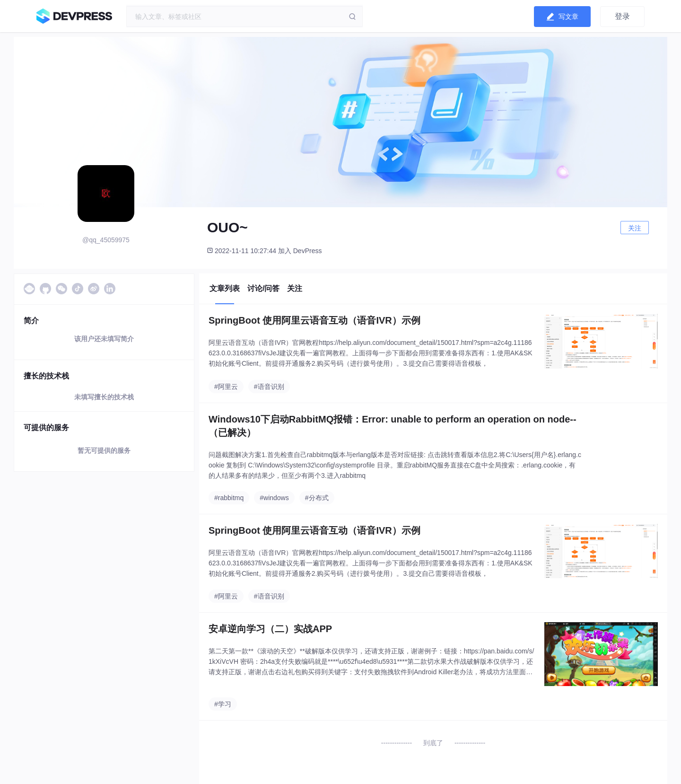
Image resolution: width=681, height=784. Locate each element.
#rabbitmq (229, 498)
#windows (274, 498)
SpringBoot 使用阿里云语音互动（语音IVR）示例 (314, 320)
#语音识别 (269, 387)
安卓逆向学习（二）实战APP (270, 629)
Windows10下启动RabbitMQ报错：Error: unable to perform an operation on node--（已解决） (393, 426)
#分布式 (317, 498)
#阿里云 (226, 387)
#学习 (223, 704)
